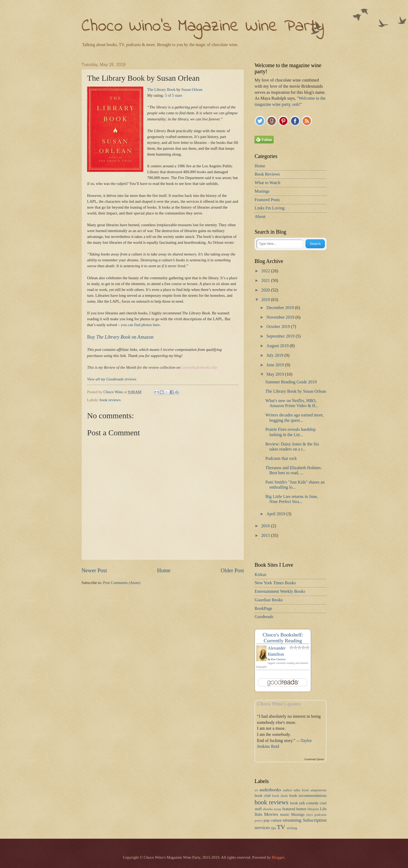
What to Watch (267, 183)
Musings (262, 191)
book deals (280, 796)
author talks (292, 790)
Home (164, 570)
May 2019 (276, 374)
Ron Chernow (279, 659)
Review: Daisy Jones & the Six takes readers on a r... (292, 447)
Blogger (278, 857)
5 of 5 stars (174, 95)
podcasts (320, 815)
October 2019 (279, 327)
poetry (259, 821)
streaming (292, 820)
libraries (313, 809)
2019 (266, 300)
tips (273, 828)
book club (263, 796)
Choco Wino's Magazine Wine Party (203, 27)
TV (281, 827)
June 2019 (276, 365)
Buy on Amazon (120, 337)
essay (278, 809)
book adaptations (314, 790)
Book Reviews (267, 174)
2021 (266, 281)
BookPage (264, 609)
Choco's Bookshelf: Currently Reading (283, 638)
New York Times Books (275, 583)
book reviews (110, 400)
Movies (271, 814)
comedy (313, 803)
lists (258, 814)
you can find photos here (140, 325)
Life (323, 809)
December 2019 (281, 308)
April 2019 (276, 514)
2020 (266, 290)
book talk (297, 803)
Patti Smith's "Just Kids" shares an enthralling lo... (295, 485)
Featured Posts (267, 200)
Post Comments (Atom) (122, 583)
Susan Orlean (192, 90)
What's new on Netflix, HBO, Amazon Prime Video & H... (292, 403)
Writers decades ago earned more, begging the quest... (294, 418)
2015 (266, 536)
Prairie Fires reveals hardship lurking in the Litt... (290, 432)
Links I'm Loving (270, 208)
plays (310, 815)
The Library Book (161, 90)
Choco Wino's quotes (279, 704)
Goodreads (264, 617)
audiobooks (270, 790)
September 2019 (281, 336)
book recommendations (308, 796)
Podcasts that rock (281, 459)
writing (292, 828)
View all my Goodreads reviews (112, 379)
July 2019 (275, 355)
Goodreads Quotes (314, 759)
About (260, 217)
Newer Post (94, 570)
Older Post (232, 570)
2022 (266, 271)
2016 (266, 526)
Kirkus (260, 575)
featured (289, 809)
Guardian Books (269, 600)
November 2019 (281, 317)
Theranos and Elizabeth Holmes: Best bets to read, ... (293, 470)
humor (301, 809)
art (256, 790)
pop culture (273, 820)
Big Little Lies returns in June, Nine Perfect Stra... (292, 499)
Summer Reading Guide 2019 (291, 382)
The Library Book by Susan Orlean (296, 391)
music (285, 814)
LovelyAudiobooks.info (199, 367)
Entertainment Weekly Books (280, 591)
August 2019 (278, 346)
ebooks (268, 809)
